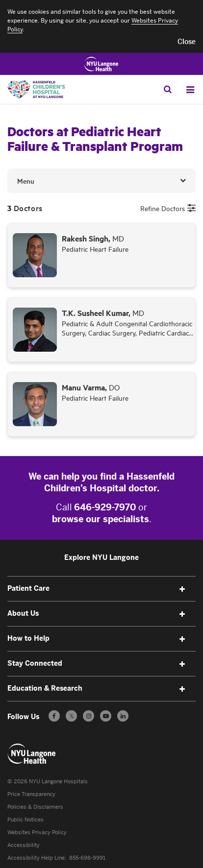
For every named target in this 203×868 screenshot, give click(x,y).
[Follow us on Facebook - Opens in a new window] (54, 716)
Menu (26, 181)
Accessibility (24, 845)
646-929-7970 (105, 507)
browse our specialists (101, 519)
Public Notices (25, 820)
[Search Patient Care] (168, 89)
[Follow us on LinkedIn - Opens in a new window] (123, 716)
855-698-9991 (87, 858)
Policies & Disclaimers (35, 807)
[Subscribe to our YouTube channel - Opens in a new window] (106, 716)
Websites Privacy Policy (37, 832)
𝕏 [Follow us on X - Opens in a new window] (71, 717)
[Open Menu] (190, 90)
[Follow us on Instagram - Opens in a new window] (89, 716)
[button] (187, 42)
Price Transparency (31, 794)
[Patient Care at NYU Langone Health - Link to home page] (32, 754)
